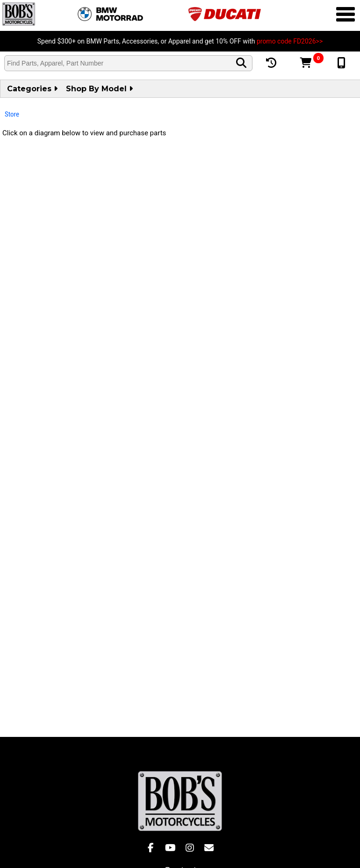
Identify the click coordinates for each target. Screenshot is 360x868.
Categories (32, 89)
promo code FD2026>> (290, 41)
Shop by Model (99, 89)
